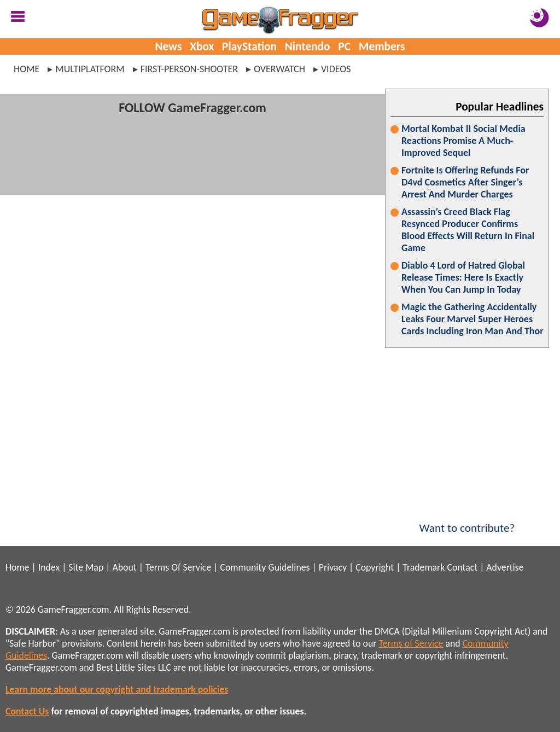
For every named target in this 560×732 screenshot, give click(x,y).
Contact (462, 567)
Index (49, 567)
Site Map (86, 567)
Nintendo (308, 47)
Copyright (375, 567)
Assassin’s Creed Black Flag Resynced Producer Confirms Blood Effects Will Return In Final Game (468, 230)
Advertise (505, 567)
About (124, 567)
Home (27, 69)
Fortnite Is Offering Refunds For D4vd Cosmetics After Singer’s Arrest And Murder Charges (465, 182)
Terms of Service (411, 643)
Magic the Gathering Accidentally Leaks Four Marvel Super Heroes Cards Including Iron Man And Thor (472, 319)
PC (344, 47)
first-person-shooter (189, 69)
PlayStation (249, 47)
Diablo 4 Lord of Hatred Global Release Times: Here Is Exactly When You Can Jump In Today (463, 277)
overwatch (279, 69)
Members (382, 47)
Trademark (424, 567)
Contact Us (27, 711)
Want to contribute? (467, 521)
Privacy (333, 567)
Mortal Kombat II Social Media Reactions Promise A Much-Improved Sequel (463, 141)
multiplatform (90, 69)
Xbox (202, 47)
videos (336, 69)
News (168, 47)
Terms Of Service (178, 567)
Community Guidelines (265, 567)
